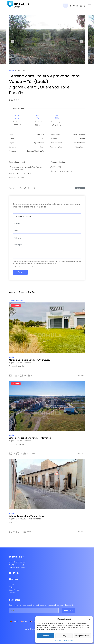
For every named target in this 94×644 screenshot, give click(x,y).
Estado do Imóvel (56, 143)
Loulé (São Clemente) (32, 519)
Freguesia (13, 151)
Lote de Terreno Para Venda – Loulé (27, 516)
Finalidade (53, 139)
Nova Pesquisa (17, 301)
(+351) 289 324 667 (17, 565)
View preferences (82, 636)
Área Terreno (17, 122)
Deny (64, 636)
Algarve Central (24, 87)
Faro (43, 139)
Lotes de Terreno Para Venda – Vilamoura (30, 438)
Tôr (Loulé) (40, 135)
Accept (46, 636)
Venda (11, 70)
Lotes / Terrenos (79, 135)
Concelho (12, 147)
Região (12, 143)
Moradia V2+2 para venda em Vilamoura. (29, 360)
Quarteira (27, 363)
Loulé (42, 147)
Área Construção (37, 122)
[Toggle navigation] (90, 6)
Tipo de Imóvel (55, 135)
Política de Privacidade (32, 629)
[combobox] (47, 216)
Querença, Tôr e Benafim (36, 151)
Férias (11, 587)
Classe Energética (57, 122)
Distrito (12, 139)
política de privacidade (47, 261)
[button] (90, 619)
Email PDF (80, 188)
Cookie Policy (58, 640)
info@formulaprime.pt (18, 562)
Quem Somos (14, 590)
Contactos (13, 593)
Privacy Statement (68, 640)
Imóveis (12, 584)
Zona (11, 135)
